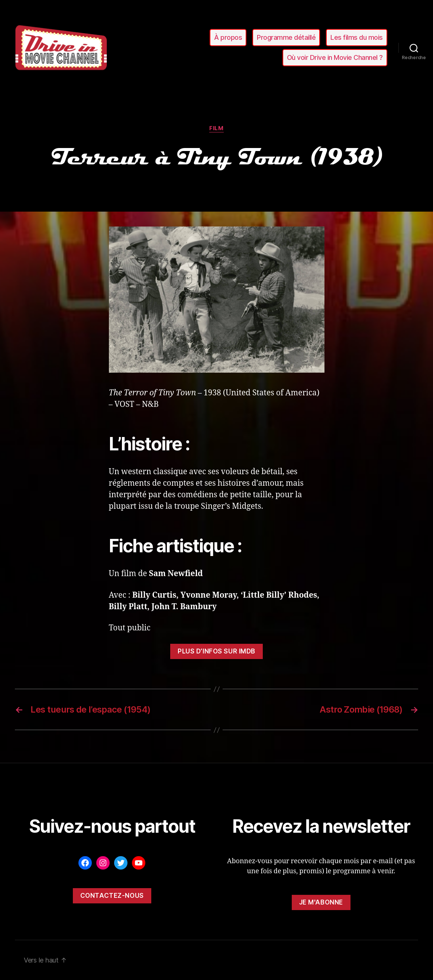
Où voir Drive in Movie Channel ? (335, 57)
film (216, 128)
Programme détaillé (286, 37)
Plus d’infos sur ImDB (216, 651)
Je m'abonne (321, 902)
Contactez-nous (112, 896)
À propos (228, 37)
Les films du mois (357, 37)
